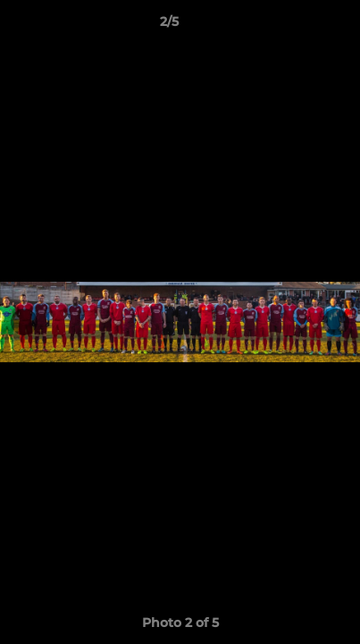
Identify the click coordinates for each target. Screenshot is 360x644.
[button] (296, 26)
